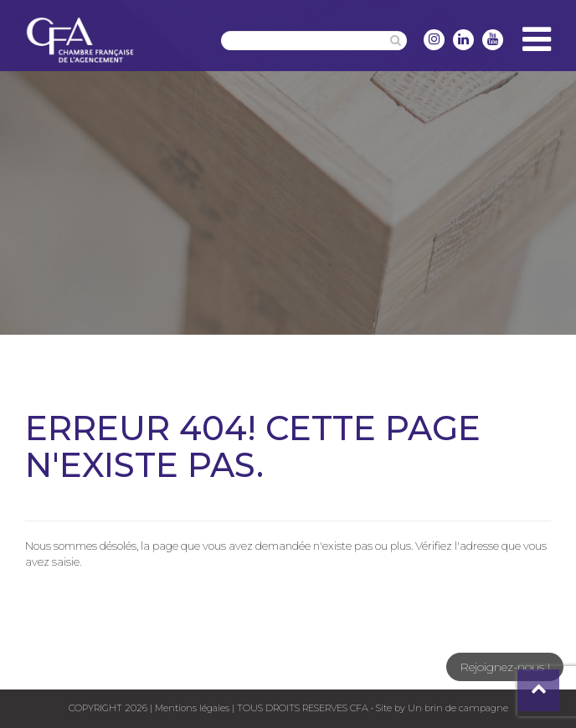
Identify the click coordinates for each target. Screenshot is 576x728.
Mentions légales (192, 708)
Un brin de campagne (457, 708)
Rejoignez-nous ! (505, 667)
